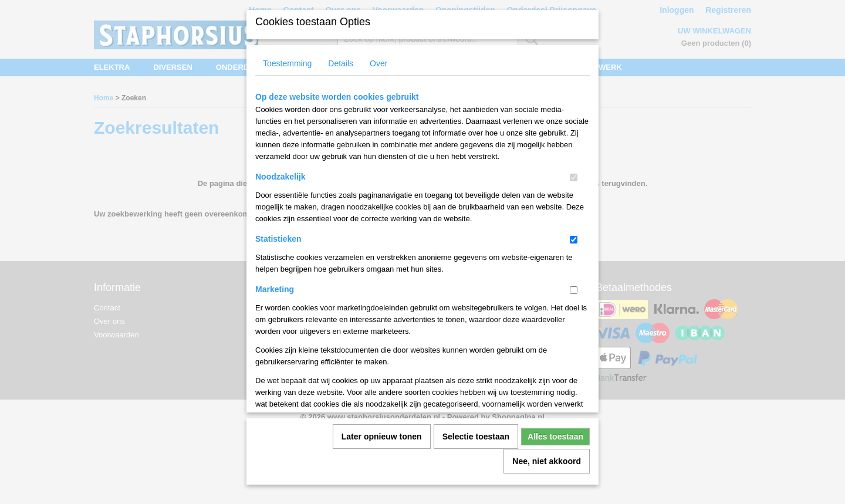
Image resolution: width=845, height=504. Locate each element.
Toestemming (287, 59)
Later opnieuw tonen (382, 432)
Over (378, 59)
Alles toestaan (555, 432)
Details (341, 59)
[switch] (574, 173)
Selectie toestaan (476, 432)
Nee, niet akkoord (547, 457)
